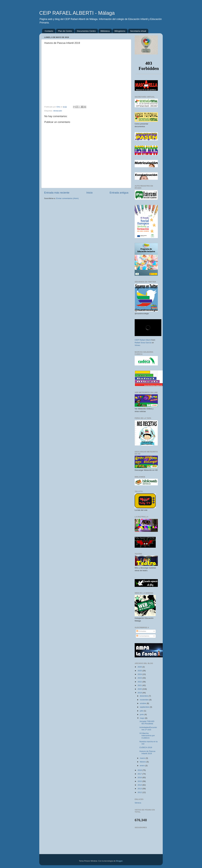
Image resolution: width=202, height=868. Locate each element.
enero (143, 766)
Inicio (89, 193)
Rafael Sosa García (143, 343)
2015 (140, 781)
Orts (58, 107)
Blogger (119, 861)
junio (142, 714)
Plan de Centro (65, 31)
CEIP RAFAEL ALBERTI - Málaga (77, 13)
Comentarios (143, 636)
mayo (142, 718)
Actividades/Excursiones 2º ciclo (148, 728)
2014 (140, 785)
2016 (140, 777)
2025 (140, 671)
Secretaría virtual (138, 31)
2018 (140, 770)
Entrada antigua (119, 193)
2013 (140, 789)
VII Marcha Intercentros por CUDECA (147, 736)
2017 (140, 774)
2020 (140, 689)
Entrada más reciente (57, 193)
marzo (143, 758)
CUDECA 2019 (146, 747)
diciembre (144, 696)
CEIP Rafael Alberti (143, 340)
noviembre (145, 700)
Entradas (141, 631)
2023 (140, 678)
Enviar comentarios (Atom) (67, 198)
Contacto (49, 31)
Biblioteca (105, 31)
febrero (143, 762)
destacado (58, 111)
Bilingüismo (120, 31)
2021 (140, 685)
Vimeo (137, 345)
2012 (140, 792)
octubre (143, 703)
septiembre (145, 707)
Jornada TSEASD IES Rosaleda (147, 722)
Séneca (138, 803)
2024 (140, 674)
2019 (140, 693)
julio (142, 711)
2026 (140, 667)
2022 (140, 682)
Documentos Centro (86, 31)
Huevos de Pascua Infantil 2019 (147, 752)
